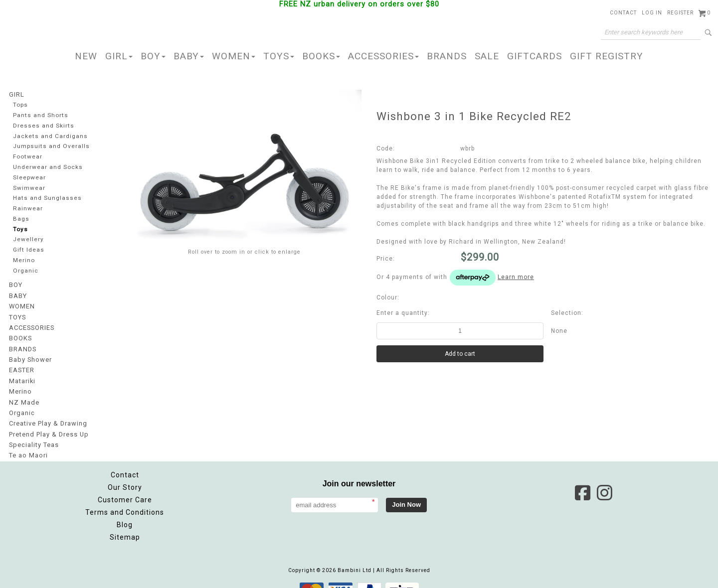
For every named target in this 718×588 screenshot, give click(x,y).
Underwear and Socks (47, 166)
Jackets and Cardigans (48, 135)
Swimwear (28, 186)
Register (680, 13)
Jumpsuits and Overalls (50, 145)
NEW (86, 56)
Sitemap (125, 523)
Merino (24, 258)
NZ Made (23, 392)
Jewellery (28, 237)
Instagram (604, 478)
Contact (623, 13)
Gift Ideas (28, 247)
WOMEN (234, 56)
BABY (189, 56)
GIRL (119, 56)
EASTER (21, 362)
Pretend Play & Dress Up (48, 422)
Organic (25, 268)
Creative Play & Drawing (47, 412)
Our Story (125, 473)
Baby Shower (29, 352)
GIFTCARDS (535, 56)
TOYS (279, 56)
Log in (652, 13)
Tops (20, 104)
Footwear (27, 156)
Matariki (22, 372)
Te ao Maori (28, 441)
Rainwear (27, 207)
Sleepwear (29, 176)
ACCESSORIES (383, 56)
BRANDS (447, 56)
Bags (20, 217)
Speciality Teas (33, 432)
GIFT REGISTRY (607, 56)
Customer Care (125, 485)
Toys (20, 227)
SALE (487, 56)
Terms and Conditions (125, 498)
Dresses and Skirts (42, 125)
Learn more (516, 277)
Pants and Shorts (39, 115)
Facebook (582, 478)
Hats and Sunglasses (45, 197)
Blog (125, 510)
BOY (153, 56)
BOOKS (321, 56)
